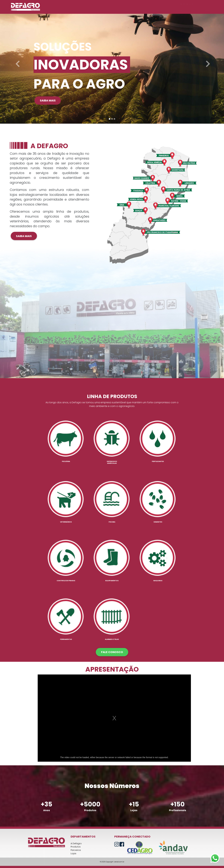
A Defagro (76, 843)
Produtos (76, 847)
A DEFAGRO (141, 11)
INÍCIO (126, 11)
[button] (17, 62)
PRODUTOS (160, 11)
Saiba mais (48, 100)
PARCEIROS (179, 11)
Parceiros (76, 850)
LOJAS (193, 11)
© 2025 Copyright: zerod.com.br (112, 862)
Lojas (73, 853)
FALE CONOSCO (112, 652)
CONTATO (207, 11)
